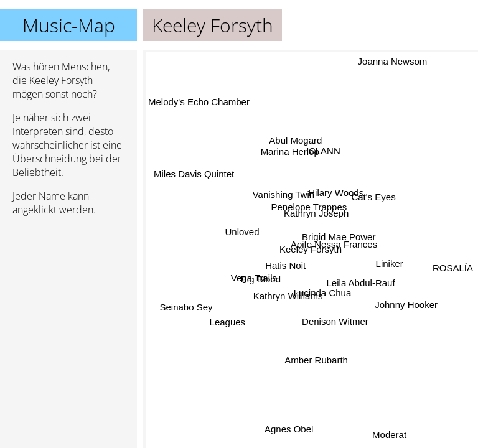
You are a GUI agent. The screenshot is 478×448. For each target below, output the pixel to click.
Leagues (228, 321)
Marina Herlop (290, 151)
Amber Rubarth (316, 359)
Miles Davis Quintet (195, 175)
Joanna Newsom (393, 61)
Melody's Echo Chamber (199, 107)
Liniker (389, 264)
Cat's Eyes (374, 199)
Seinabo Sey (187, 306)
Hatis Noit (286, 266)
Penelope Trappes (307, 208)
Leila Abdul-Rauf (357, 287)
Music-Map (69, 25)
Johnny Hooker (405, 304)
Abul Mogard (295, 141)
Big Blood (262, 282)
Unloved (242, 234)
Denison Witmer (336, 320)
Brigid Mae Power (339, 236)
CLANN (322, 150)
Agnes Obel (289, 429)
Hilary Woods (335, 193)
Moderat (389, 435)
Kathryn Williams (288, 295)
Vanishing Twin (284, 194)
